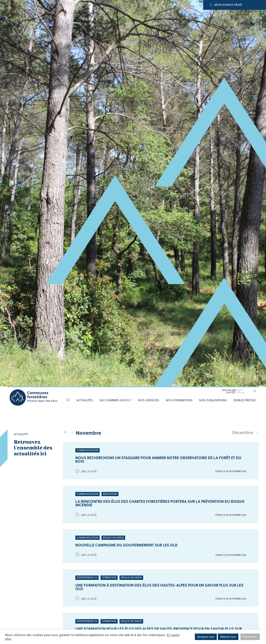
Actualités (85, 400)
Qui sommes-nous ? (116, 400)
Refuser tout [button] (228, 637)
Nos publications (213, 400)
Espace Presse (245, 400)
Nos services (149, 400)
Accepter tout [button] (206, 637)
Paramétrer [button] (250, 637)
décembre (245, 432)
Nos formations (179, 400)
